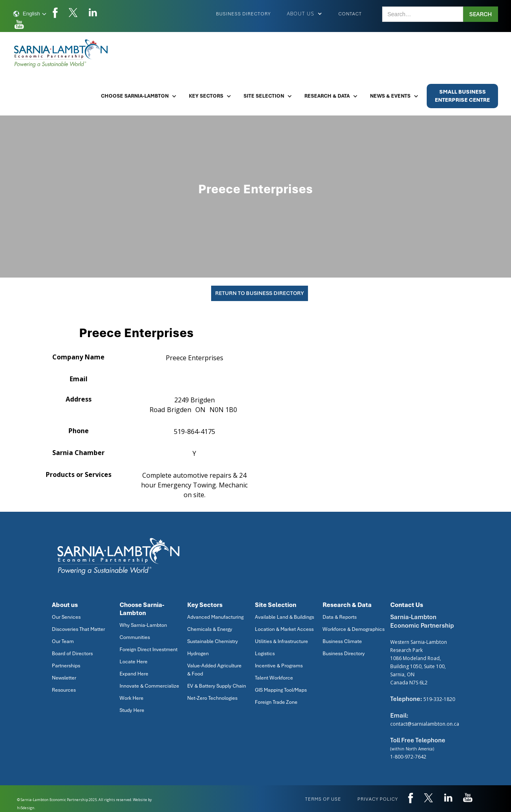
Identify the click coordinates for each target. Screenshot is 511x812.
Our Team (63, 641)
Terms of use (323, 799)
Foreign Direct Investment (149, 650)
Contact (350, 14)
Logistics (265, 654)
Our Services (66, 617)
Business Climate (342, 641)
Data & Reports (340, 617)
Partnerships (66, 666)
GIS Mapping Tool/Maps (281, 690)
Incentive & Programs (279, 666)
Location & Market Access (284, 629)
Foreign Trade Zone (276, 702)
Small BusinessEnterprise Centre (462, 96)
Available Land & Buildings (284, 617)
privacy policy (378, 799)
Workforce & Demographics (354, 629)
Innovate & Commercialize (149, 686)
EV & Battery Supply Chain (217, 686)
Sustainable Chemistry (213, 641)
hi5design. (26, 808)
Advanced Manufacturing (215, 617)
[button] (30, 14)
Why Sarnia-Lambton (143, 625)
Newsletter (64, 678)
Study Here (132, 710)
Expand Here (134, 674)
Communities (135, 637)
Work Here (131, 698)
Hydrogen (198, 654)
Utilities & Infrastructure (281, 641)
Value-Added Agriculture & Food (214, 670)
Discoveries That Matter (78, 629)
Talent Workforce (274, 678)
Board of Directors (72, 654)
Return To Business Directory (260, 293)
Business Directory (243, 14)
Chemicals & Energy (210, 629)
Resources (64, 690)
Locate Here (134, 662)
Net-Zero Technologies (212, 698)
